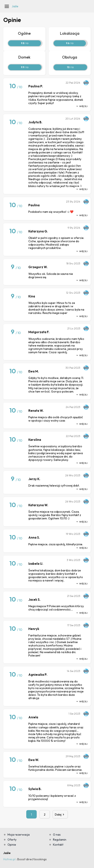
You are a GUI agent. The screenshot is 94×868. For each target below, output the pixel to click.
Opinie (12, 845)
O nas (57, 835)
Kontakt (58, 845)
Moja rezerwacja (19, 835)
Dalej (60, 814)
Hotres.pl (9, 859)
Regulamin (60, 840)
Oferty (12, 840)
